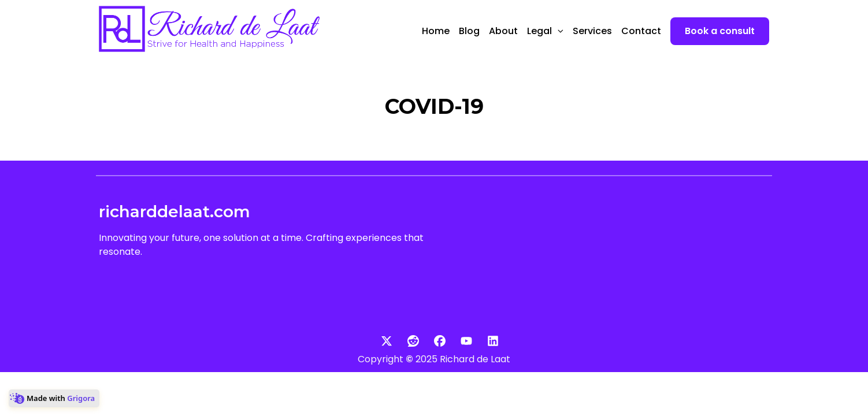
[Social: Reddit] (407, 341)
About (503, 31)
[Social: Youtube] (461, 341)
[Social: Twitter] (381, 341)
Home (436, 31)
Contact (641, 31)
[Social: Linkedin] (487, 341)
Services (592, 31)
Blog (469, 31)
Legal (545, 31)
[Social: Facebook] (434, 341)
